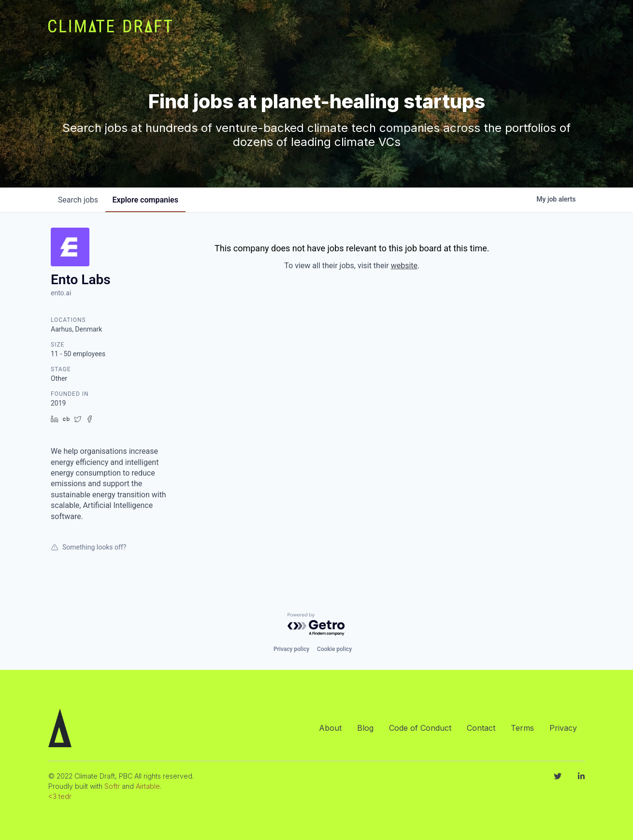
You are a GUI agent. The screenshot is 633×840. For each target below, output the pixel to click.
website (404, 266)
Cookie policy (334, 649)
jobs (79, 200)
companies (147, 200)
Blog (365, 728)
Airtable (148, 786)
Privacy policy (291, 649)
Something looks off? (88, 547)
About (330, 728)
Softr (112, 786)
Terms (522, 728)
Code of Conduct (420, 728)
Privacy (563, 728)
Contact (481, 728)
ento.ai (61, 293)
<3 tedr (60, 796)
